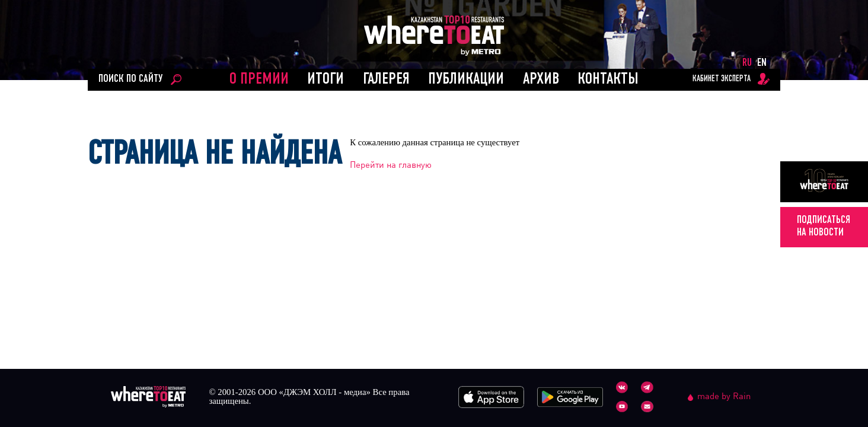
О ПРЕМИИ (259, 80)
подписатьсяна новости (824, 226)
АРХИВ (541, 80)
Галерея (386, 80)
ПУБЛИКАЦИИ (466, 80)
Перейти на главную (391, 165)
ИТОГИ (325, 80)
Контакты (608, 80)
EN (762, 63)
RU (747, 63)
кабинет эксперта (722, 79)
